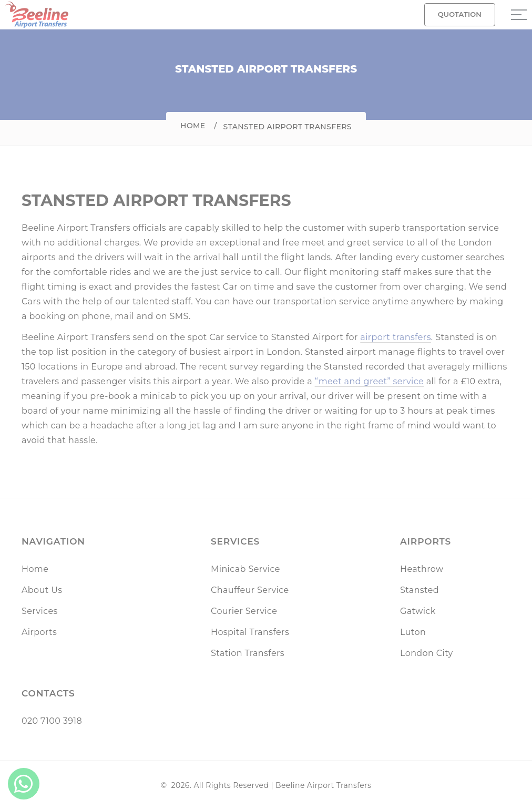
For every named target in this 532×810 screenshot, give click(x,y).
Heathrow (422, 569)
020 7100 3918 (52, 721)
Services (40, 611)
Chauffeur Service (250, 590)
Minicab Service (245, 569)
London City (427, 653)
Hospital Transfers (250, 632)
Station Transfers (248, 653)
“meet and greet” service (369, 381)
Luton (413, 632)
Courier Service (244, 611)
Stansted (420, 590)
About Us (42, 590)
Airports (39, 632)
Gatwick (418, 611)
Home (193, 126)
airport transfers (396, 337)
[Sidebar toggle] (519, 15)
